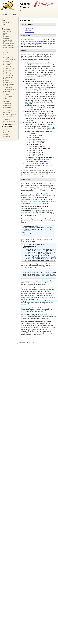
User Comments (7, 26)
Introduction (29, 28)
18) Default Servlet (8, 61)
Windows (28, 30)
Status (4, 133)
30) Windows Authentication (7, 87)
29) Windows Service (9, 84)
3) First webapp (7, 35)
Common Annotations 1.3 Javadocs (9, 119)
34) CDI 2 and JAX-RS (8, 95)
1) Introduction (7, 31)
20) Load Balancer (8, 65)
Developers (6, 134)
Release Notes (7, 104)
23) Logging (6, 72)
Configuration (7, 105)
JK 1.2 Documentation (9, 121)
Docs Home (6, 22)
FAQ (4, 24)
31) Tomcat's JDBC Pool (9, 89)
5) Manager (6, 38)
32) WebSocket (7, 91)
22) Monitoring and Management (8, 69)
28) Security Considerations (7, 81)
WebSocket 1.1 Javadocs (10, 114)
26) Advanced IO (7, 77)
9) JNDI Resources (8, 45)
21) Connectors (7, 67)
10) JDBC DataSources (9, 47)
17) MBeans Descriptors (9, 59)
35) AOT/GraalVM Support (8, 97)
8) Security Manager (8, 44)
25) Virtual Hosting (8, 75)
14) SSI (5, 54)
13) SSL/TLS (6, 52)
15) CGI (5, 56)
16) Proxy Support (8, 58)
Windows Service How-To (41, 163)
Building (5, 129)
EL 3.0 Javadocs (7, 112)
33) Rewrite (6, 93)
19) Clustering (7, 63)
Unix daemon (29, 32)
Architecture (6, 136)
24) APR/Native (7, 74)
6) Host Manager (7, 40)
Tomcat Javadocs (7, 107)
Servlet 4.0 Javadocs (8, 109)
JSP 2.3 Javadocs (7, 111)
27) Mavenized (7, 79)
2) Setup (5, 33)
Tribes (4, 138)
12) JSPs (5, 51)
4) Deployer (6, 37)
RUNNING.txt (38, 43)
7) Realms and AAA (8, 42)
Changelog (6, 131)
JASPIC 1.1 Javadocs (8, 116)
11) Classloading (7, 49)
